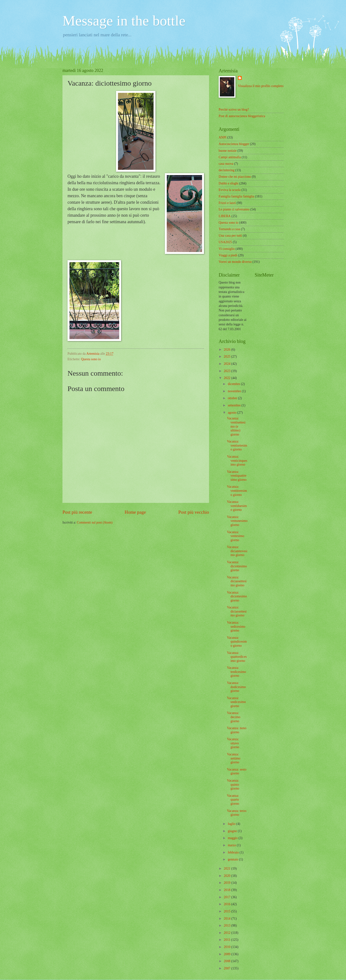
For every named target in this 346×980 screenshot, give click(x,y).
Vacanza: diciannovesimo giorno (237, 551)
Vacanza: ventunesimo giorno (237, 521)
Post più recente (77, 512)
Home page (135, 512)
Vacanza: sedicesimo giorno (236, 626)
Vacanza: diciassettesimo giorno (237, 581)
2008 (227, 961)
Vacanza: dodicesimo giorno (236, 687)
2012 (227, 933)
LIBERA (225, 216)
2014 (227, 919)
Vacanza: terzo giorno (237, 813)
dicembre (234, 384)
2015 (227, 911)
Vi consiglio (227, 249)
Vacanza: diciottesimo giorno (237, 566)
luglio (232, 824)
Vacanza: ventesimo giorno (235, 536)
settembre (235, 405)
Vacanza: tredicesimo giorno (236, 672)
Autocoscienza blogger (234, 144)
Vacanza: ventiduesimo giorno (237, 506)
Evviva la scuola (230, 190)
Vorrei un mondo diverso (235, 262)
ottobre (233, 398)
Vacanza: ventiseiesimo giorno (237, 445)
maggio (233, 838)
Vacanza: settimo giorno (234, 758)
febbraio (234, 852)
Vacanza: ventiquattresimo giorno (237, 476)
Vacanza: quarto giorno (233, 800)
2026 (227, 350)
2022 (227, 378)
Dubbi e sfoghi (229, 183)
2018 (227, 890)
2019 (227, 883)
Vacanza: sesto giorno (237, 771)
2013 (227, 926)
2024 (227, 364)
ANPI (222, 137)
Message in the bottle (124, 21)
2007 (227, 968)
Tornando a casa (229, 229)
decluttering (227, 170)
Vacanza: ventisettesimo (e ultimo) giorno (236, 426)
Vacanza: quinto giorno (233, 784)
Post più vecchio (194, 512)
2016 (227, 904)
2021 (227, 869)
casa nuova (226, 164)
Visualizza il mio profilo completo (261, 86)
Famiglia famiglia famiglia (236, 196)
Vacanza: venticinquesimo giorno (237, 461)
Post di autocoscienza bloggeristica (242, 116)
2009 (227, 954)
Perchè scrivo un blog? (234, 110)
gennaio (233, 859)
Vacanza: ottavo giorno (233, 743)
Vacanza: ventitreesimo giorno (237, 491)
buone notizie (228, 151)
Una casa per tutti (230, 236)
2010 (227, 947)
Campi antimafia (230, 157)
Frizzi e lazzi (227, 203)
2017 (227, 897)
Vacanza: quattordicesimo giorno (237, 657)
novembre (235, 391)
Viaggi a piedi (228, 255)
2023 (227, 371)
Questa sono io (91, 359)
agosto (232, 413)
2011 (227, 940)
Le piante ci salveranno (234, 209)
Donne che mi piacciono (235, 177)
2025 (227, 357)
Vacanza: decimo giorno (234, 717)
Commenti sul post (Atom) (95, 522)
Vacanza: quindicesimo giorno (237, 642)
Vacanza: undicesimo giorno (236, 702)
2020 (227, 876)
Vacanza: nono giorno (237, 730)
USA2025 (225, 242)
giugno (233, 831)
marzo (232, 845)
